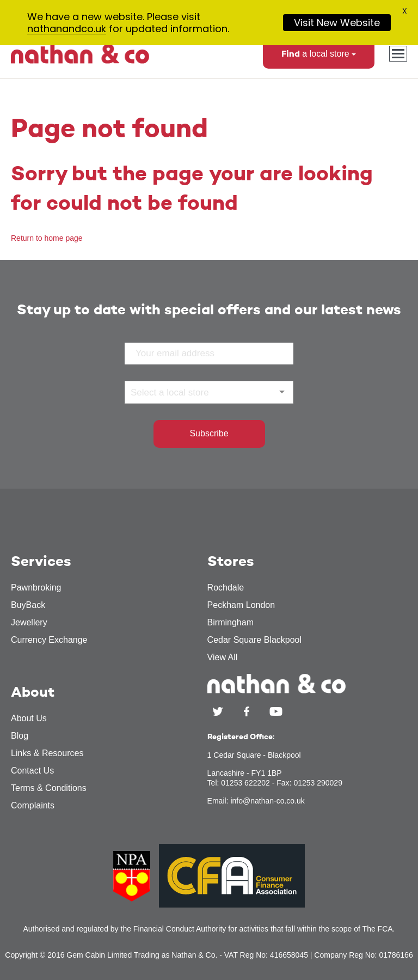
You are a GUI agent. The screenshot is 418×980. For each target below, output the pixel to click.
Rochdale (226, 596)
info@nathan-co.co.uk (267, 809)
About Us (29, 726)
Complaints (33, 814)
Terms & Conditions (49, 796)
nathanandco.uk (67, 29)
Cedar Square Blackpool (254, 648)
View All (223, 665)
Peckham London (241, 613)
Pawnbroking (36, 596)
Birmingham (230, 631)
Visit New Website (337, 23)
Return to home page (47, 246)
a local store (319, 62)
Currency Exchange (49, 648)
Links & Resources (47, 761)
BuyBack (28, 613)
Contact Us (32, 779)
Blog (20, 744)
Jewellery (29, 631)
